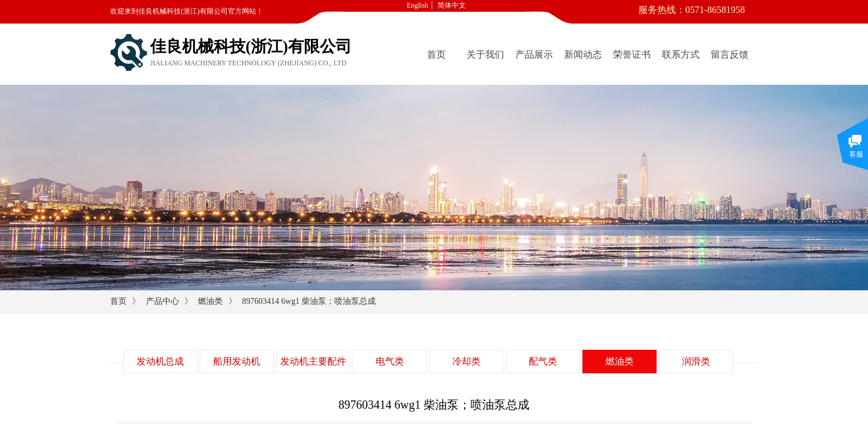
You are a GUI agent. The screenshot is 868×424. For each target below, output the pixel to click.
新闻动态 (583, 54)
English (418, 5)
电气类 (390, 361)
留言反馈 (730, 54)
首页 (436, 54)
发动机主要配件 (313, 361)
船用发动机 (237, 361)
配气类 (543, 361)
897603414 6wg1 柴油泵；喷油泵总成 (309, 301)
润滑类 (696, 361)
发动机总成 (160, 361)
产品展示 (534, 54)
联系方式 (681, 54)
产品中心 (163, 301)
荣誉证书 (632, 54)
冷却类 (466, 361)
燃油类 (210, 301)
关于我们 (485, 54)
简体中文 (452, 5)
